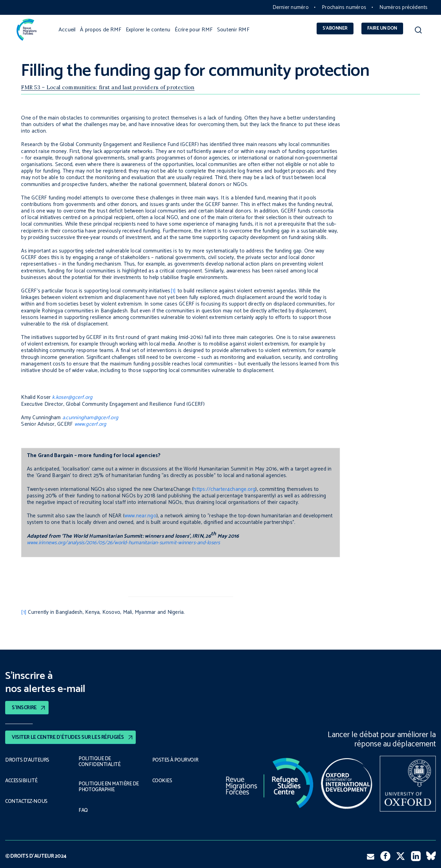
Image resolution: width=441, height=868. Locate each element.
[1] (173, 291)
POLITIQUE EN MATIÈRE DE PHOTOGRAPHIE (108, 787)
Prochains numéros (344, 7)
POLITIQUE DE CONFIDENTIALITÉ (98, 761)
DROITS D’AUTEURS (27, 760)
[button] (418, 32)
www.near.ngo (140, 516)
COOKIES (163, 781)
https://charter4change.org (224, 489)
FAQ (83, 811)
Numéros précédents (403, 7)
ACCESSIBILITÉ (21, 781)
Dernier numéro (291, 7)
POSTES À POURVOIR (177, 760)
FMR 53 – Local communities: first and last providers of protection (108, 87)
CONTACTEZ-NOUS (27, 801)
